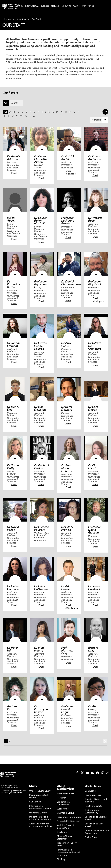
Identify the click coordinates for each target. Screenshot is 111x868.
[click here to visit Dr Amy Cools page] (69, 326)
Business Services (66, 794)
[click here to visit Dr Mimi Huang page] (42, 630)
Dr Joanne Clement (14, 345)
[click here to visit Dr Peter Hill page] (15, 630)
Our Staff (36, 19)
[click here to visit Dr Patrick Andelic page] (69, 139)
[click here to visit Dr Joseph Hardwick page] (96, 569)
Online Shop (91, 837)
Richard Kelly (93, 649)
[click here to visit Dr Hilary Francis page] (69, 510)
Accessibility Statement (69, 821)
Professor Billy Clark (95, 283)
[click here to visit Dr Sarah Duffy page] (15, 448)
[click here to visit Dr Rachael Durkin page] (42, 448)
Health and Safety (93, 806)
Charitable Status (65, 813)
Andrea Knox (12, 708)
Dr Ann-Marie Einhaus (66, 469)
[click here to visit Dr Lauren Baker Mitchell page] (42, 200)
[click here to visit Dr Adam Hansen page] (69, 569)
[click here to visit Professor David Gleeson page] (96, 510)
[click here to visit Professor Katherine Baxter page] (69, 200)
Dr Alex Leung (93, 708)
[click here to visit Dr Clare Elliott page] (96, 448)
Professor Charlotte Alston (41, 159)
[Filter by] (99, 120)
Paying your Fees (93, 795)
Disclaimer (62, 832)
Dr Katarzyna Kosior (41, 709)
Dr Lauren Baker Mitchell (41, 221)
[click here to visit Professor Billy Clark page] (96, 264)
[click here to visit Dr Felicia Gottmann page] (42, 569)
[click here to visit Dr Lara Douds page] (96, 389)
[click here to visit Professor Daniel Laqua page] (69, 689)
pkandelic (71, 174)
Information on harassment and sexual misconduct (68, 853)
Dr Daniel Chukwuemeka (71, 283)
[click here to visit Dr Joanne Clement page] (15, 326)
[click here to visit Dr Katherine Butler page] (15, 264)
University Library (38, 813)
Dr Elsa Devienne (40, 408)
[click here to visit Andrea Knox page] (15, 689)
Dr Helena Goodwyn (14, 588)
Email (14, 173)
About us (21, 19)
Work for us (63, 809)
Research (62, 798)
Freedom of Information (69, 817)
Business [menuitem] (45, 6)
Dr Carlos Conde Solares (40, 346)
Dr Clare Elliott (94, 467)
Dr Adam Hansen (67, 588)
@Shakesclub (72, 608)
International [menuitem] (32, 6)
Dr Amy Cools (66, 345)
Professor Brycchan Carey (41, 285)
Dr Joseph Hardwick (95, 588)
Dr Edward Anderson (95, 158)
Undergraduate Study (40, 791)
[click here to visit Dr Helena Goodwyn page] (15, 569)
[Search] (16, 103)
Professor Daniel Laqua (68, 709)
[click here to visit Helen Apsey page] (15, 200)
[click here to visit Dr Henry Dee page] (15, 389)
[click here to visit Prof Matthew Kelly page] (69, 630)
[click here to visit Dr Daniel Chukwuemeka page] (69, 264)
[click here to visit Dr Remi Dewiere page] (69, 389)
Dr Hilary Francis (67, 529)
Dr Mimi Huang (39, 649)
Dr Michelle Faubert (42, 529)
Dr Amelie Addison (14, 158)
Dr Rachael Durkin (41, 467)
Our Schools (35, 802)
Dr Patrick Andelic (68, 158)
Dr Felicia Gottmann (41, 588)
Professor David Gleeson (95, 530)
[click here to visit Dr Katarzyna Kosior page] (42, 689)
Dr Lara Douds (93, 408)
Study (33, 786)
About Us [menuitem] (66, 6)
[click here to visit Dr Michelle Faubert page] (42, 510)
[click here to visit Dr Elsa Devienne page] (42, 389)
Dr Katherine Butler (14, 285)
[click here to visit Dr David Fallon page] (15, 510)
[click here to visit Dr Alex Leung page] (96, 689)
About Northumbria (66, 788)
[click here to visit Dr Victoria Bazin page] (96, 200)
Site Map (61, 859)
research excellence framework (78, 59)
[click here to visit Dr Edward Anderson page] (96, 139)
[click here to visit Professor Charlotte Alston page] (42, 139)
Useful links (93, 786)
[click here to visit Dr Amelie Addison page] (15, 139)
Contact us (90, 791)
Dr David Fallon (13, 529)
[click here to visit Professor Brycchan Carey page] (42, 264)
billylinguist (98, 302)
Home (8, 19)
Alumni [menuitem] (76, 6)
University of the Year (45, 62)
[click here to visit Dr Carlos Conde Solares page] (42, 326)
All (5, 112)
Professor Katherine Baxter (68, 221)
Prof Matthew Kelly (67, 651)
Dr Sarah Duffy (13, 467)
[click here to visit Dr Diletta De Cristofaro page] (96, 326)
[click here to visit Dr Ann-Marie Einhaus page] (69, 448)
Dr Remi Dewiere (67, 408)
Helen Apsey (11, 219)
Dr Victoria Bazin (95, 219)
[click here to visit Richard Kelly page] (96, 630)
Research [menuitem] (56, 6)
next (105, 741)
